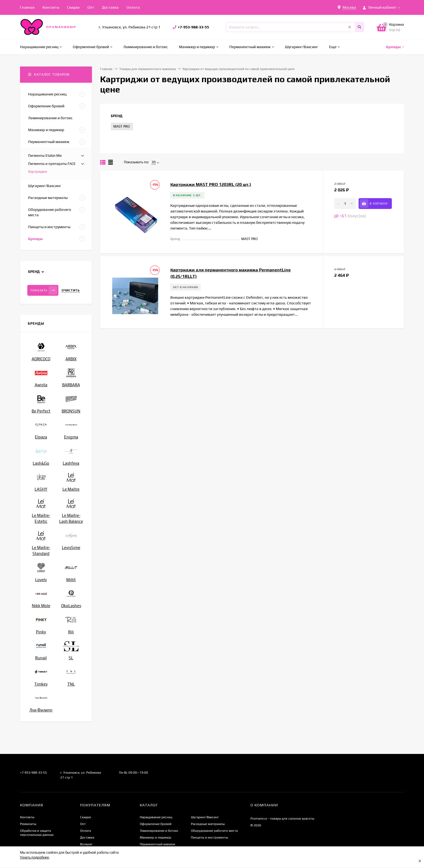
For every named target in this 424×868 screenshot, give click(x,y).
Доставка (110, 7)
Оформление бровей (156, 824)
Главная (27, 7)
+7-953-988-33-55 (193, 27)
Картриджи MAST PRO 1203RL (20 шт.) (211, 184)
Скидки (73, 7)
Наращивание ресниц (156, 817)
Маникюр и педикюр (155, 837)
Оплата (133, 7)
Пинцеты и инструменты (209, 837)
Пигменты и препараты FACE (52, 164)
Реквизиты (28, 824)
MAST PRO (122, 126)
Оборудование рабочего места (214, 831)
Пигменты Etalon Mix (45, 156)
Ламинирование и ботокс (159, 831)
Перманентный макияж (158, 844)
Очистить (71, 290)
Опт (91, 7)
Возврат (86, 844)
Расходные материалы (208, 824)
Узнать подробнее (34, 857)
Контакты (51, 7)
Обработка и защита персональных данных (37, 833)
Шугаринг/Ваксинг (205, 817)
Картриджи (38, 172)
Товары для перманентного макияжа (148, 69)
